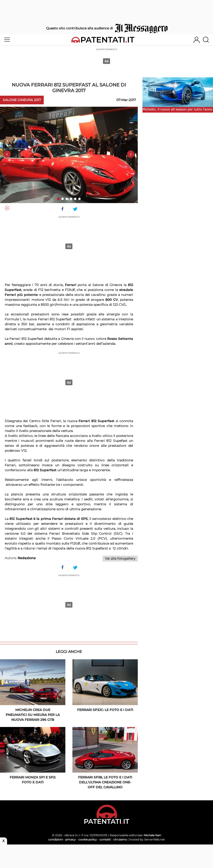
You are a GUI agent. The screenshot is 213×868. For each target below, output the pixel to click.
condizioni (55, 839)
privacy (71, 839)
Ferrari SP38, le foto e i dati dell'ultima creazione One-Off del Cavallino (105, 782)
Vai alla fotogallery (120, 558)
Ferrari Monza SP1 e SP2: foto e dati (33, 780)
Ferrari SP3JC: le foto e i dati (105, 710)
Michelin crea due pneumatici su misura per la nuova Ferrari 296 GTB (33, 715)
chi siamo (120, 839)
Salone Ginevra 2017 (22, 100)
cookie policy (88, 839)
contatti (105, 839)
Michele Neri (152, 835)
